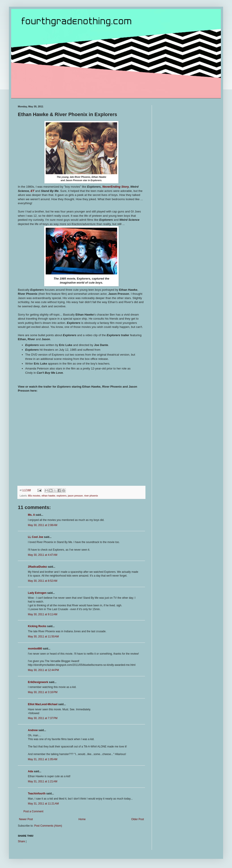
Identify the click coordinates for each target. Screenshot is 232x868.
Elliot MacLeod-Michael (43, 704)
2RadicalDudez (37, 567)
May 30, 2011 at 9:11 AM (43, 614)
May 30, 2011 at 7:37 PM (43, 718)
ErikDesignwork (38, 682)
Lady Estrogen (37, 593)
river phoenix (91, 496)
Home (82, 819)
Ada (30, 771)
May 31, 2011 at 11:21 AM (43, 804)
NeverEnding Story (116, 187)
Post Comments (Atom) (48, 826)
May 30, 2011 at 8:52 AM (43, 581)
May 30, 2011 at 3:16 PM (43, 692)
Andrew (33, 730)
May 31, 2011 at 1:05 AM (43, 759)
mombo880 (35, 649)
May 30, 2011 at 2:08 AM (43, 525)
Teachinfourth (37, 794)
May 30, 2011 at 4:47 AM (43, 555)
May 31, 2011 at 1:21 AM (43, 781)
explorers (62, 496)
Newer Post (26, 819)
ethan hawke (48, 496)
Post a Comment (33, 811)
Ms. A (31, 515)
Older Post (138, 819)
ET (32, 191)
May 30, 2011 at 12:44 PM (43, 670)
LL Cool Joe (35, 537)
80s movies (34, 496)
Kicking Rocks (37, 626)
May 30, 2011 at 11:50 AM (43, 637)
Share (21, 841)
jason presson (75, 496)
